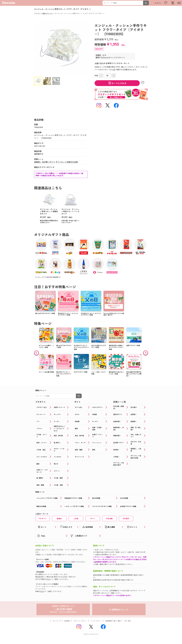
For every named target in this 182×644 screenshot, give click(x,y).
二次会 (76, 518)
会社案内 (67, 621)
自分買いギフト (49, 162)
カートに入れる (117, 83)
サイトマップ (57, 621)
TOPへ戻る (128, 621)
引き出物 (109, 518)
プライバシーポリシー (80, 621)
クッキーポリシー (96, 621)
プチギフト (42, 518)
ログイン (158, 3)
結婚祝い (38, 162)
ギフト (93, 518)
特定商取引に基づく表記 (113, 621)
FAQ (48, 579)
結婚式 (59, 518)
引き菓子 (126, 518)
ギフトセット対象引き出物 (67, 162)
